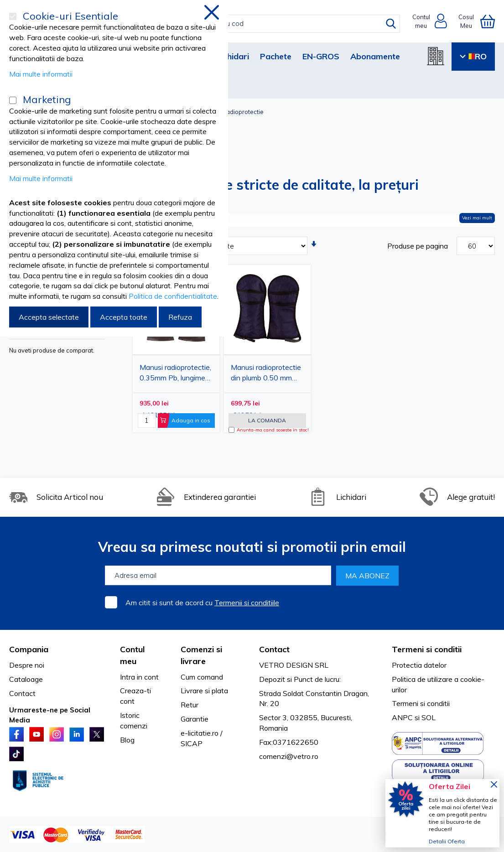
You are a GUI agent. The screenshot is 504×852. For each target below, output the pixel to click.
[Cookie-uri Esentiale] (13, 16)
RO (473, 56)
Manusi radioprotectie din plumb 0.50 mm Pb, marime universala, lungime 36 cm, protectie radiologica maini (267, 374)
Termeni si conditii (421, 703)
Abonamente (375, 56)
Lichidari (233, 56)
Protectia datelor (419, 665)
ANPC (402, 717)
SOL (429, 717)
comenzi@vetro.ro (289, 756)
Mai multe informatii (41, 74)
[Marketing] (13, 100)
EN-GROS (321, 56)
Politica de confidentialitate (173, 296)
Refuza (180, 317)
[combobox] (262, 24)
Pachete (276, 56)
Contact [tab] (274, 649)
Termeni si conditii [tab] (427, 649)
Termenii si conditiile (247, 603)
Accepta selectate (49, 317)
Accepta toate (124, 317)
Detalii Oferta (447, 841)
